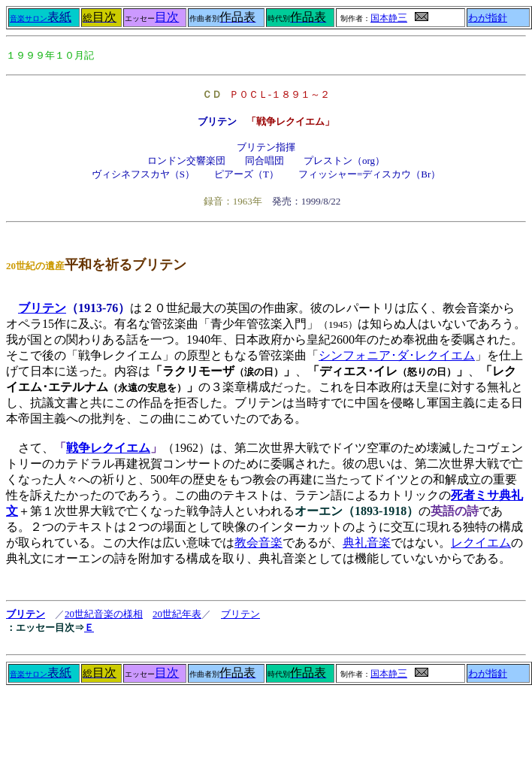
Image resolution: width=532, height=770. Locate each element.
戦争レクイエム (108, 448)
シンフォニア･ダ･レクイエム (397, 355)
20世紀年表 (177, 614)
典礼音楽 (367, 543)
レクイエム (481, 543)
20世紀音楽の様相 (104, 614)
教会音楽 (258, 543)
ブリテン (42, 308)
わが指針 (488, 18)
